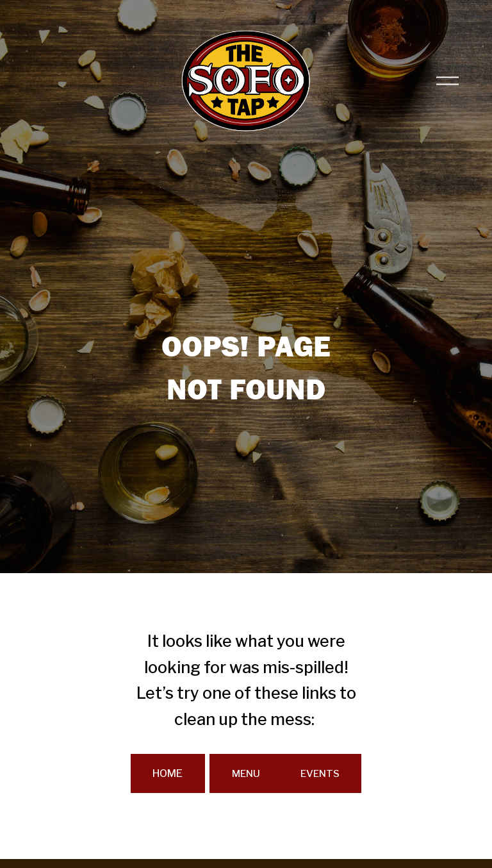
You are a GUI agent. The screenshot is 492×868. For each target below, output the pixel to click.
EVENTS (320, 773)
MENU (246, 773)
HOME (168, 773)
